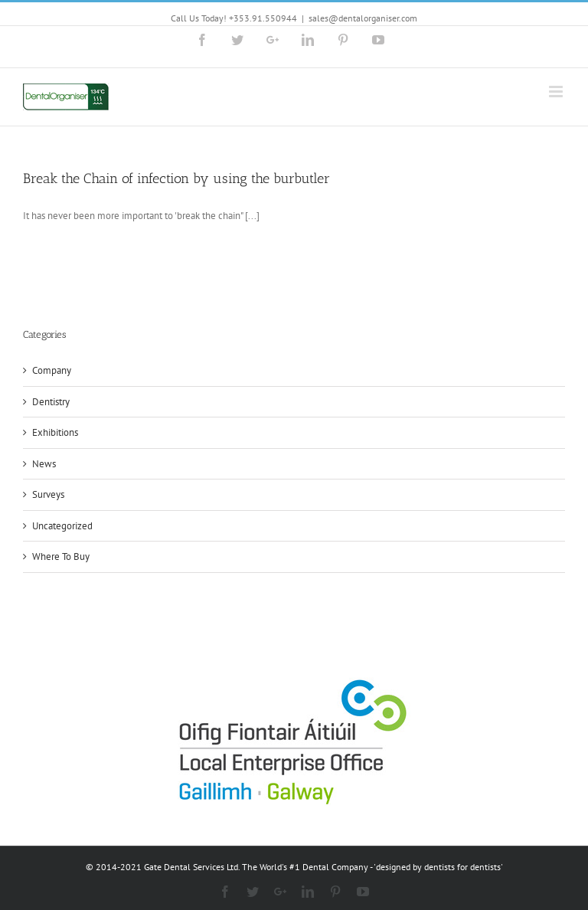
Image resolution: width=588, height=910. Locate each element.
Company (52, 370)
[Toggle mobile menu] (557, 92)
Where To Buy (61, 556)
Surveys (48, 494)
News (44, 464)
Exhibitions (55, 432)
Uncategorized (62, 526)
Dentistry (51, 402)
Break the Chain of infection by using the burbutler (176, 178)
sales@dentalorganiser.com (363, 18)
